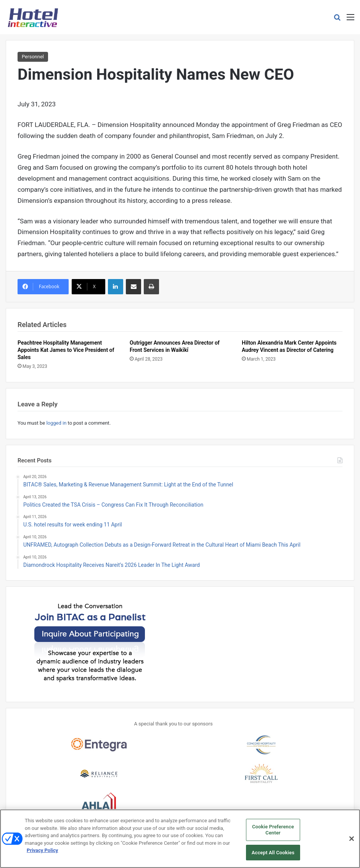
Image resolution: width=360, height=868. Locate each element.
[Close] (352, 843)
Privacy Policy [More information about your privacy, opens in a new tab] (42, 855)
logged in (56, 423)
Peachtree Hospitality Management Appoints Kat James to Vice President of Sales (66, 350)
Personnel (33, 57)
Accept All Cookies (273, 857)
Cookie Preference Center (273, 834)
